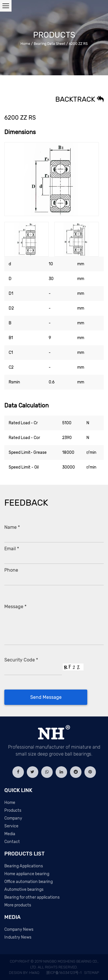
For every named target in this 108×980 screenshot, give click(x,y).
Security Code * (21, 660)
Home (25, 44)
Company (13, 818)
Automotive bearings (24, 890)
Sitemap (92, 973)
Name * (12, 527)
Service (11, 826)
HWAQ (34, 973)
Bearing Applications (24, 866)
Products (13, 810)
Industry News (18, 937)
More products (18, 905)
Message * (15, 607)
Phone (11, 570)
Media (10, 834)
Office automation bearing (29, 882)
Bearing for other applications (32, 897)
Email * (12, 549)
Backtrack (79, 99)
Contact (12, 842)
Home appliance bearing (27, 874)
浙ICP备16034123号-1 (64, 973)
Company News (19, 929)
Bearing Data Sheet (50, 44)
